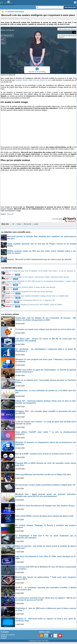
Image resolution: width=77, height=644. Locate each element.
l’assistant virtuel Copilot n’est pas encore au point (33, 80)
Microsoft (10, 214)
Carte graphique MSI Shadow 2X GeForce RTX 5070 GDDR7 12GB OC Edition (34, 305)
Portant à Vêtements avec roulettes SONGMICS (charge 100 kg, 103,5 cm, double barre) (37, 296)
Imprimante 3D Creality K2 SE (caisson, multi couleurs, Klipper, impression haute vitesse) (37, 277)
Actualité (55, 219)
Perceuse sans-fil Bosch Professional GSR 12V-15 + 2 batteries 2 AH (30, 300)
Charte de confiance (8, 635)
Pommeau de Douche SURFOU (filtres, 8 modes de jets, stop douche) (31, 287)
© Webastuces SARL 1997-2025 (38, 641)
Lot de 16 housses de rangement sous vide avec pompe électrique (29, 292)
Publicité (4, 636)
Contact (3, 638)
